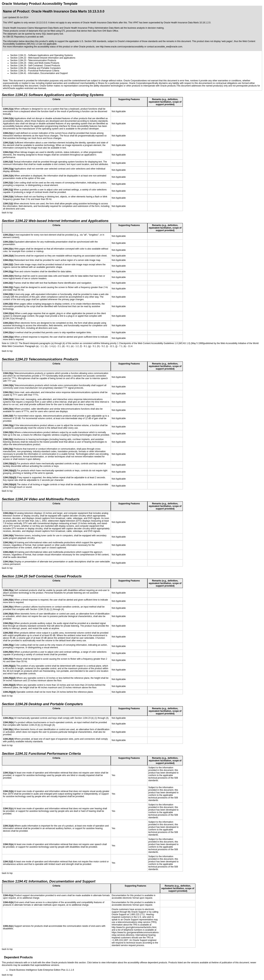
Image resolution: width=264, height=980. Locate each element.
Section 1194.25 (18, 66)
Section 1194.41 (18, 73)
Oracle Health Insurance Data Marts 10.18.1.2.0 (187, 23)
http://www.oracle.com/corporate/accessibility (122, 47)
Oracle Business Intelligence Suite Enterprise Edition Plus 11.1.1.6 (42, 970)
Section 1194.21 (18, 55)
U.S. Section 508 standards (93, 41)
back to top (7, 213)
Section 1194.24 (18, 63)
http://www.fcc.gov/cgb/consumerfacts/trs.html (134, 927)
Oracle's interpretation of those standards (138, 41)
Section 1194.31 (18, 71)
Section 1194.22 (18, 58)
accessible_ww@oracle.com (168, 47)
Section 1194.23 (18, 60)
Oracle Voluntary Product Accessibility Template (40, 4)
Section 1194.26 (18, 68)
